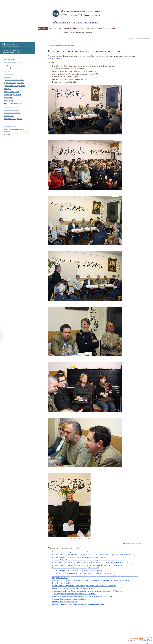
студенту (78, 22)
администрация (10, 59)
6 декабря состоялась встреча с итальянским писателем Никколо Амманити (80, 557)
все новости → (8, 135)
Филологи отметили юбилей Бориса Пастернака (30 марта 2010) (75, 568)
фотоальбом (9, 107)
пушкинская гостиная (13, 104)
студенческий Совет (11, 92)
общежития (8, 98)
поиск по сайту (139, 38)
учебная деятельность (80, 28)
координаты (147, 38)
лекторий (8, 89)
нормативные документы (13, 62)
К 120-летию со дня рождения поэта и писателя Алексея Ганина (75, 552)
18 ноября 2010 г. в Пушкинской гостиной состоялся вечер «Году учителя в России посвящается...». (88, 560)
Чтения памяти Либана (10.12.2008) (65, 602)
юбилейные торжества (12, 113)
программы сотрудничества (14, 83)
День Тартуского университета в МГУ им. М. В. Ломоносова (74, 594)
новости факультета (10, 126)
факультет (43, 28)
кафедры (7, 71)
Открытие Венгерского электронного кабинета (69, 599)
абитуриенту (61, 22)
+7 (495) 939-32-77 (133, 641)
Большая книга (54, 58)
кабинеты (8, 77)
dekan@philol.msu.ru (147, 641)
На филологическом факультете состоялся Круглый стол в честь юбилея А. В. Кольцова (84, 586)
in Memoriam (9, 116)
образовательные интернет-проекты (76, 32)
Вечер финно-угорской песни (63, 583)
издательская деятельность (103, 28)
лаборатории (9, 74)
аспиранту (92, 22)
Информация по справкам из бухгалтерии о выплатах (11, 45)
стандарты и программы (13, 65)
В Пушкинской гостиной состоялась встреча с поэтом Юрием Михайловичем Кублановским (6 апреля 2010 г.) (92, 565)
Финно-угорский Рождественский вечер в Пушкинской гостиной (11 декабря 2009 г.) (83, 573)
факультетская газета (12, 110)
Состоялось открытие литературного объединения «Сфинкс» (74, 588)
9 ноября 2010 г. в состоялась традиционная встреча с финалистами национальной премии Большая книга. (91, 563)
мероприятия (72, 45)
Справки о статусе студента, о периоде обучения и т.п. (11, 51)
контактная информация (13, 119)
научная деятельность (59, 28)
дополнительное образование (15, 86)
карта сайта (131, 38)
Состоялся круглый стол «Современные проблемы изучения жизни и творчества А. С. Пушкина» (87, 591)
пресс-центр (9, 101)
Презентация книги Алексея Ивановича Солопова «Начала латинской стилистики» (82, 596)
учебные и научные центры (14, 80)
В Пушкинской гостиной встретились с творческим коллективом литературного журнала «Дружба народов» (91, 555)
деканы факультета (11, 68)
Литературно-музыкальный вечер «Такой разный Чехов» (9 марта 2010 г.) (79, 570)
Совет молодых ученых (13, 95)
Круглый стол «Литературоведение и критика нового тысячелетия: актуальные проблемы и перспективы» (91, 580)
